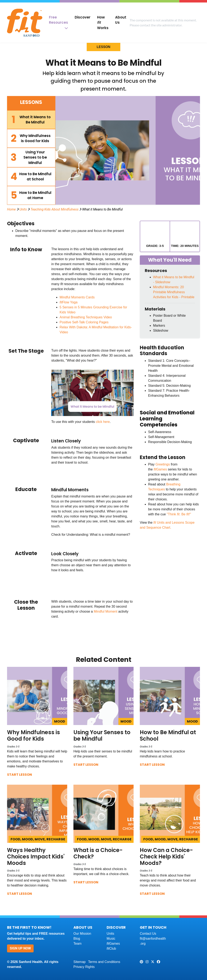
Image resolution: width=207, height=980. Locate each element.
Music (111, 939)
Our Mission (82, 934)
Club (111, 949)
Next (129, 393)
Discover (83, 17)
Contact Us (148, 934)
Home (11, 209)
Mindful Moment (106, 611)
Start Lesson (19, 775)
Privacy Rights (84, 967)
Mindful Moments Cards (77, 297)
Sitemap (80, 962)
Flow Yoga (68, 302)
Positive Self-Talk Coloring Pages (84, 322)
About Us (121, 20)
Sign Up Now (20, 948)
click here (103, 422)
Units (23, 209)
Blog (77, 939)
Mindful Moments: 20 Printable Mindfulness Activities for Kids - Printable (174, 292)
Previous (54, 393)
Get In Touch (153, 927)
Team (77, 944)
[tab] (31, 120)
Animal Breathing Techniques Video (86, 317)
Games (161, 469)
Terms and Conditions (104, 962)
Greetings (163, 464)
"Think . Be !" (179, 514)
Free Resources (58, 20)
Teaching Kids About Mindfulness (54, 209)
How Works (103, 23)
